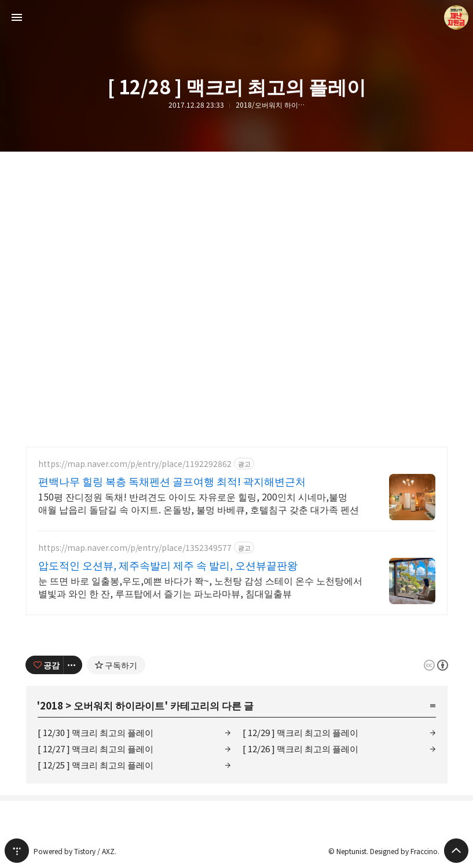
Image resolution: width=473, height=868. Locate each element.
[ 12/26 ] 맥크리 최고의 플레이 (300, 749)
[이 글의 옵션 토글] (73, 665)
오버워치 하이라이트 (119, 705)
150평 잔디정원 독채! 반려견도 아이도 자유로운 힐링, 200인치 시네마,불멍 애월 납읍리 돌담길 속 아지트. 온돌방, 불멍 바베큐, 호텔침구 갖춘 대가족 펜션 (199, 503)
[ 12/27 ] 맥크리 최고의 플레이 (96, 749)
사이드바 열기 (17, 17)
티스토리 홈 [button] (17, 851)
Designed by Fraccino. (405, 851)
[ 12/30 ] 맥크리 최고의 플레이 (96, 732)
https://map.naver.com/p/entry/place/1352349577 (135, 548)
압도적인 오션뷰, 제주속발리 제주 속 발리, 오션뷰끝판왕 (168, 565)
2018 (52, 705)
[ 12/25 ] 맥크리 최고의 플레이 (96, 765)
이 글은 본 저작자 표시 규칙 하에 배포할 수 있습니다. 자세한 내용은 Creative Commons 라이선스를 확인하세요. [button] (436, 665)
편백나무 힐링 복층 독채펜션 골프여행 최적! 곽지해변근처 (172, 481)
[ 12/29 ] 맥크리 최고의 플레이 (300, 732)
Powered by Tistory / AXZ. (75, 851)
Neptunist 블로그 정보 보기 (456, 17)
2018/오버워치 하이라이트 (270, 105)
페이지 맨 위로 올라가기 (456, 851)
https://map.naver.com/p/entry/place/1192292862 (135, 464)
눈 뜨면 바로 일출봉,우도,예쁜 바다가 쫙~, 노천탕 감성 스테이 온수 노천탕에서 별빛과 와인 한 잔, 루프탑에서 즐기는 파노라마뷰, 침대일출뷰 (200, 586)
